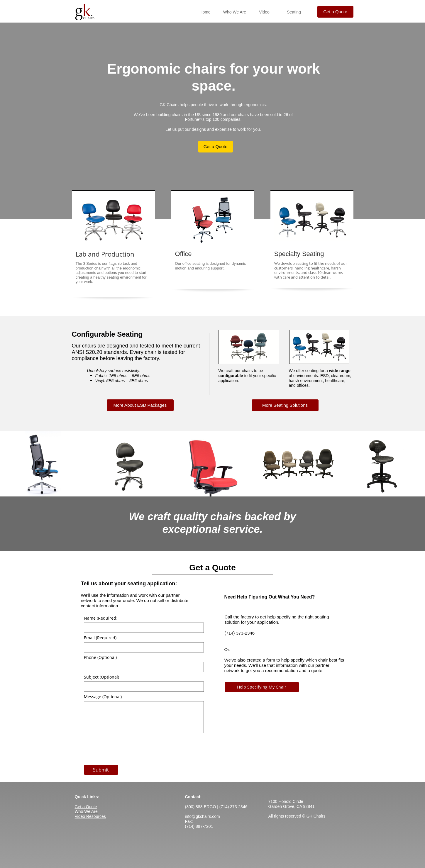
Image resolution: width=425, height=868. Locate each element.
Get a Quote (86, 807)
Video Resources (90, 816)
